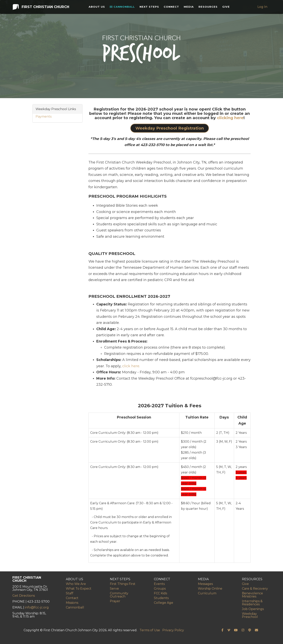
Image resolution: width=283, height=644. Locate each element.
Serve (114, 589)
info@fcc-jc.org (37, 607)
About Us (98, 8)
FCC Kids (160, 593)
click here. (131, 366)
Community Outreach (119, 595)
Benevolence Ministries (252, 595)
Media (190, 8)
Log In (263, 8)
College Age (164, 603)
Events (159, 584)
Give (227, 8)
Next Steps (150, 8)
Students (161, 598)
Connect (172, 8)
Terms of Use (150, 630)
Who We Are (76, 584)
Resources (209, 8)
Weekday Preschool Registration (170, 128)
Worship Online (210, 589)
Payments (44, 116)
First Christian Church (41, 8)
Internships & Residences (252, 603)
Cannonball (123, 8)
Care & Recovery (255, 589)
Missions (72, 603)
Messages (205, 584)
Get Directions (24, 596)
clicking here (230, 118)
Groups (160, 589)
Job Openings (253, 609)
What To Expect (79, 589)
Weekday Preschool (250, 615)
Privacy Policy (173, 630)
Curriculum (207, 593)
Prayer (115, 601)
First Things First (123, 584)
